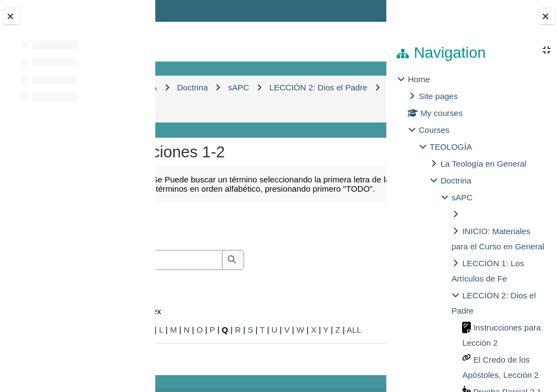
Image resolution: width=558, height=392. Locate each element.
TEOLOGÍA (451, 147)
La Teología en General (483, 164)
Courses (434, 130)
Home (419, 79)
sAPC (462, 197)
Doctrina (456, 180)
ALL (354, 330)
